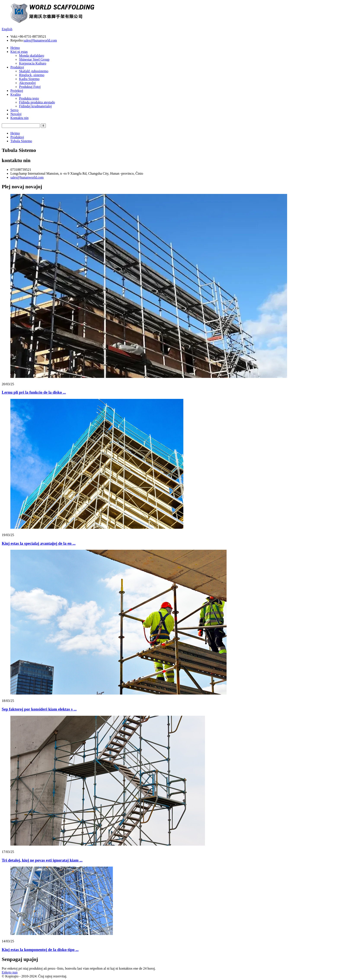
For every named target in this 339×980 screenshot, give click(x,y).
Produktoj (17, 67)
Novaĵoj (16, 114)
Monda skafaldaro (32, 56)
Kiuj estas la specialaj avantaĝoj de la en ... (39, 543)
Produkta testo (29, 98)
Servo (14, 110)
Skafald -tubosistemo (34, 71)
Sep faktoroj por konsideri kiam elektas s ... (39, 709)
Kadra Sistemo (29, 79)
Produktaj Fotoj (30, 87)
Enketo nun (10, 972)
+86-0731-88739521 (32, 36)
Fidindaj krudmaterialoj (35, 106)
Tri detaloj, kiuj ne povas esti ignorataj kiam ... (42, 860)
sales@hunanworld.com (40, 40)
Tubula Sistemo (21, 141)
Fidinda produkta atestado (37, 102)
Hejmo (15, 48)
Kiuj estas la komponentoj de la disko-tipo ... (40, 950)
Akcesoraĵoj (27, 83)
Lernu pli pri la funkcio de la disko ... (34, 392)
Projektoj (17, 91)
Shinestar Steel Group (34, 59)
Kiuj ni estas (19, 52)
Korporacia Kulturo (33, 63)
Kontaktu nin (19, 118)
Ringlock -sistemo (32, 75)
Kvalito (16, 94)
